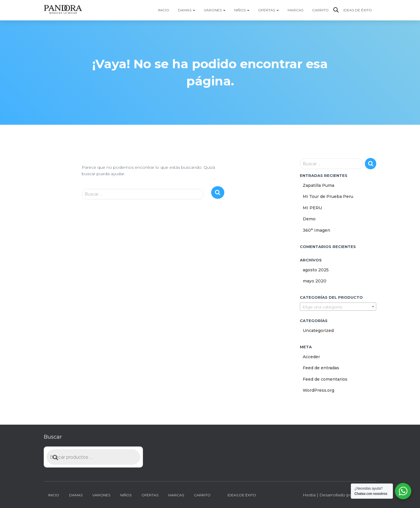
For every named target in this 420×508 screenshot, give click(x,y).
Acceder (311, 357)
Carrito (320, 10)
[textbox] (338, 307)
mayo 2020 (315, 281)
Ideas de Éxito (358, 10)
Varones (215, 10)
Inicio (164, 10)
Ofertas (268, 10)
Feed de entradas (321, 368)
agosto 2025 (316, 270)
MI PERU (312, 208)
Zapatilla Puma (318, 185)
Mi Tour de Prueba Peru (328, 196)
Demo (309, 219)
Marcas (295, 10)
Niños (242, 10)
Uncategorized (318, 331)
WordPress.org (318, 390)
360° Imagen (316, 230)
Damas (187, 10)
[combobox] (338, 307)
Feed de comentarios (325, 379)
